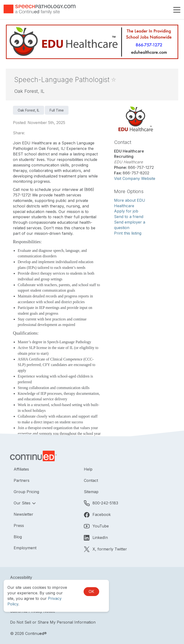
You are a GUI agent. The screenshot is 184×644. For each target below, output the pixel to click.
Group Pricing (26, 492)
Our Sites (23, 503)
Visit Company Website (135, 178)
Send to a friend (129, 217)
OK (91, 591)
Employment (25, 548)
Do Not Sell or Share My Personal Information (53, 622)
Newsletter (23, 514)
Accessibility (21, 577)
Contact (91, 480)
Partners (22, 480)
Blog (18, 537)
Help (88, 469)
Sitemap (91, 492)
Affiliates (21, 469)
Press (19, 526)
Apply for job (126, 211)
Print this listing (128, 233)
